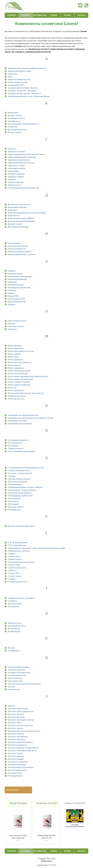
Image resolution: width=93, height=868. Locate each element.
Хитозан (11, 648)
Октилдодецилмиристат (18, 440)
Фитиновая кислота (16, 626)
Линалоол (12, 329)
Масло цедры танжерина (19, 385)
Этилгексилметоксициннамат (21, 767)
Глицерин (12, 180)
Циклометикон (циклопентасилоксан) (24, 684)
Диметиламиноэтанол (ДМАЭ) (21, 218)
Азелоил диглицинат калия (19, 71)
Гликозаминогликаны (17, 168)
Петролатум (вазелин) (17, 482)
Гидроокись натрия (16, 166)
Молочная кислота (16, 399)
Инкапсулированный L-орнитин (22, 254)
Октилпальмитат (15, 443)
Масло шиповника (16, 390)
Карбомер (12, 282)
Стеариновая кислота (18, 582)
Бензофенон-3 (14, 121)
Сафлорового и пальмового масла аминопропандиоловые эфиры (37, 548)
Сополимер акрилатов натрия (21, 562)
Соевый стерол (15, 559)
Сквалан (12, 554)
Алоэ (10, 77)
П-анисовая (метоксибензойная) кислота (26, 468)
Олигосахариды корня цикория (21, 451)
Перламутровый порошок (19, 479)
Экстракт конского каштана (20, 725)
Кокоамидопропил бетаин (19, 288)
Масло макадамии (16, 368)
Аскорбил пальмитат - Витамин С (23, 91)
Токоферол (13, 601)
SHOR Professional (12, 790)
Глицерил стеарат (16, 177)
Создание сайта (42, 865)
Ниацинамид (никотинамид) (20, 424)
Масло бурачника (15, 348)
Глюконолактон (14, 185)
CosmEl (43, 859)
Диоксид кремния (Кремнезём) (21, 221)
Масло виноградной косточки (21, 351)
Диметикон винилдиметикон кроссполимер (27, 213)
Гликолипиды (13, 171)
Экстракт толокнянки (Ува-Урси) (22, 751)
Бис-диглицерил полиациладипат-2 (24, 124)
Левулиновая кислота (17, 321)
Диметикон (12, 210)
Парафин (12, 476)
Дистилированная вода (18, 227)
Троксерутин (13, 607)
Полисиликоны (14, 498)
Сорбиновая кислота (17, 568)
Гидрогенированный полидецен (22, 157)
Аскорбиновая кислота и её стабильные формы (29, 96)
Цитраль (11, 687)
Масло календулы (15, 360)
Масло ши (12, 388)
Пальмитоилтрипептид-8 (19, 471)
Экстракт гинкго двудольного (21, 711)
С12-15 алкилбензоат (17, 545)
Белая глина (13, 113)
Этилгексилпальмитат (17, 770)
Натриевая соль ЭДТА (18, 421)
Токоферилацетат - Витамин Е (21, 598)
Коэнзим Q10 (13, 296)
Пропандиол (13, 504)
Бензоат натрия (15, 116)
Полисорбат (13, 501)
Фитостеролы (14, 629)
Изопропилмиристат (17, 249)
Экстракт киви (14, 723)
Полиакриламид (15, 485)
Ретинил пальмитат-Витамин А (21, 526)
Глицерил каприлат (16, 174)
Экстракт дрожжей (16, 717)
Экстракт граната (16, 714)
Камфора (12, 271)
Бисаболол (13, 127)
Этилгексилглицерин (17, 765)
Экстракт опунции (16, 734)
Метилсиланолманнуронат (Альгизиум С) (26, 393)
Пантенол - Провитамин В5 (20, 473)
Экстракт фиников (16, 756)
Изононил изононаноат (18, 246)
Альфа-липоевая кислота (19, 80)
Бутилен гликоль (15, 132)
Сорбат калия (14, 565)
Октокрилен (13, 446)
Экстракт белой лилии (18, 709)
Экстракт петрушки (16, 739)
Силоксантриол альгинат (19, 551)
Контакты (81, 15)
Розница (67, 15)
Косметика (12, 15)
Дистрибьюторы (40, 15)
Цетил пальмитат (15, 678)
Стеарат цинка (14, 576)
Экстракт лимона (15, 728)
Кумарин (11, 304)
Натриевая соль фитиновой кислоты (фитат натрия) (30, 418)
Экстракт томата (15, 753)
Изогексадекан (14, 243)
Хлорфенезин (14, 651)
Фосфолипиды (14, 631)
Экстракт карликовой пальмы (21, 720)
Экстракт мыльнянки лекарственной (24, 731)
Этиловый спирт (15, 773)
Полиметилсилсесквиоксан (20, 493)
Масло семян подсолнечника (20, 379)
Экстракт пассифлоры (18, 737)
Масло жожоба (14, 354)
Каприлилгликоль (15, 274)
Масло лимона (14, 365)
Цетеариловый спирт (17, 675)
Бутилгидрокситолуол (17, 130)
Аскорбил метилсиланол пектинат (23, 88)
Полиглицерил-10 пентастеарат (22, 490)
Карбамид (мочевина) (17, 279)
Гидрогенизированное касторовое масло (26, 154)
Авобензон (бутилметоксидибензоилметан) (27, 68)
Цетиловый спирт (15, 681)
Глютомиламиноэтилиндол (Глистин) (23, 188)
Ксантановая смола (16, 299)
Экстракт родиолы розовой (20, 742)
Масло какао (13, 357)
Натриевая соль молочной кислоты (23, 415)
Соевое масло (14, 557)
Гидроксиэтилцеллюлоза (19, 160)
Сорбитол (12, 571)
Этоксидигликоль (15, 776)
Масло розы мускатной (18, 374)
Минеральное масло (17, 396)
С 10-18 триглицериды (17, 543)
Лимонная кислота (16, 326)
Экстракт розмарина (17, 745)
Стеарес (12, 579)
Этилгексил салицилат (18, 762)
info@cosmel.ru (46, 861)
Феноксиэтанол (15, 623)
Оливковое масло (16, 449)
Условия (53, 15)
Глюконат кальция (15, 182)
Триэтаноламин (15, 604)
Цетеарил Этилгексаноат (19, 673)
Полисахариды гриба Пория (20, 496)
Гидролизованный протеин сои (21, 163)
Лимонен (12, 324)
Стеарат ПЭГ (14, 573)
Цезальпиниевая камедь (18, 667)
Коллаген (12, 290)
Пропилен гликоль (16, 507)
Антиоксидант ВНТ (16, 85)
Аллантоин (12, 74)
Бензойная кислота (16, 118)
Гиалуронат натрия (16, 152)
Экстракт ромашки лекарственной (23, 748)
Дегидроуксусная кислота (19, 204)
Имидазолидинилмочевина (19, 252)
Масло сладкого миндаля (19, 382)
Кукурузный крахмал (17, 302)
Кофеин (11, 293)
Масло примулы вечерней (19, 371)
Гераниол (12, 149)
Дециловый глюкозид (17, 207)
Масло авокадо (15, 346)
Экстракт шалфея (16, 759)
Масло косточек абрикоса (19, 362)
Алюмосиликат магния (17, 82)
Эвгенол (11, 706)
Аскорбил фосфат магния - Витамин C (24, 94)
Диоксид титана (15, 224)
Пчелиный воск (14, 510)
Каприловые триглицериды (20, 276)
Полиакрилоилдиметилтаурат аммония (25, 487)
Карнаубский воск (16, 285)
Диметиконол (14, 216)
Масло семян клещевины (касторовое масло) (28, 376)
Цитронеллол (14, 689)
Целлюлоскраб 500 (16, 670)
